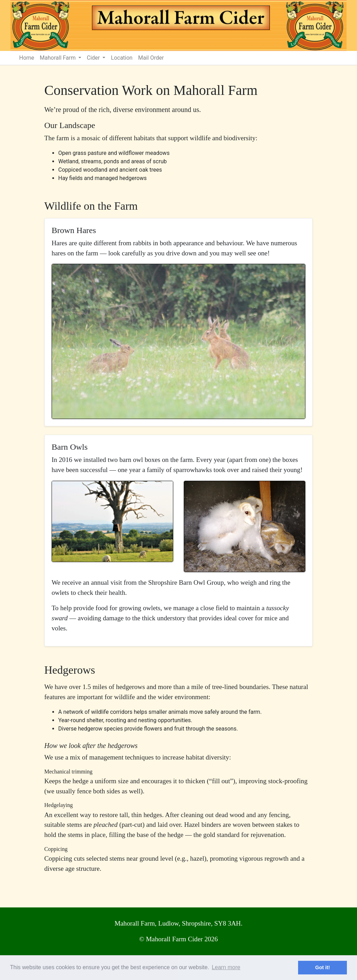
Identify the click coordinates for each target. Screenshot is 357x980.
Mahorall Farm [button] (58, 58)
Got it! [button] (322, 967)
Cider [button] (94, 58)
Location (122, 58)
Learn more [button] (226, 967)
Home (27, 58)
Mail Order (151, 58)
